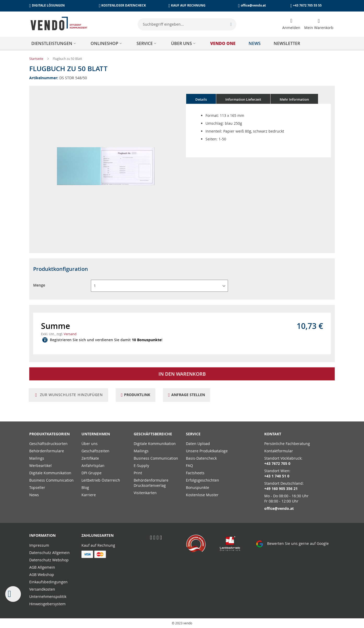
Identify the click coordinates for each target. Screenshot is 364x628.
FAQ (189, 466)
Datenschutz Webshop (49, 560)
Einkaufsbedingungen (48, 582)
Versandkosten (42, 589)
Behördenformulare (47, 451)
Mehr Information (294, 99)
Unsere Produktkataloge (207, 451)
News (34, 495)
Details (201, 99)
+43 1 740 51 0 (277, 476)
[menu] (182, 43)
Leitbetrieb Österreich (101, 480)
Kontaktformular (279, 451)
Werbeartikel (40, 466)
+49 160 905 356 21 (281, 489)
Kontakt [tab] (273, 434)
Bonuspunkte (198, 487)
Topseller (37, 487)
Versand (70, 334)
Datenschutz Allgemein (49, 553)
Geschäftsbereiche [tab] (153, 434)
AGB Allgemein (42, 567)
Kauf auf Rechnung (98, 545)
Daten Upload (198, 444)
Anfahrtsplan (93, 466)
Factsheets (195, 473)
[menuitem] (54, 43)
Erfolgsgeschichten (202, 480)
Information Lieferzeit (243, 99)
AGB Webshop (42, 575)
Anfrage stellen (191, 395)
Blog (85, 487)
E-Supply (141, 466)
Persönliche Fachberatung (287, 444)
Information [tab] (42, 535)
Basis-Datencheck (201, 458)
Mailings (37, 458)
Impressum (39, 545)
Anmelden (291, 28)
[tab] (201, 99)
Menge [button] (39, 285)
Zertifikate (90, 458)
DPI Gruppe (92, 473)
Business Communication (51, 480)
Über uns (90, 444)
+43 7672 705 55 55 (307, 5)
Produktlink (139, 395)
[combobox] (187, 24)
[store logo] (59, 24)
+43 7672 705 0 (277, 463)
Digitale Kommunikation (50, 473)
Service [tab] (193, 434)
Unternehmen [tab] (96, 434)
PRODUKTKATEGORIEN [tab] (49, 434)
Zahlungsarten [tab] (98, 535)
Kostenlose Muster (202, 495)
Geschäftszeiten (95, 451)
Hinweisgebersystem (47, 604)
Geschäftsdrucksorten (48, 444)
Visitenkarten (145, 493)
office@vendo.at (253, 5)
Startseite (37, 59)
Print (138, 473)
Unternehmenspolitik (48, 596)
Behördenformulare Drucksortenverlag (151, 483)
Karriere (89, 495)
